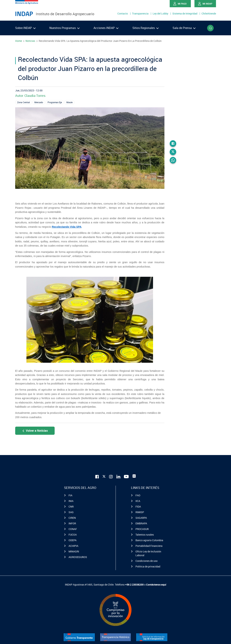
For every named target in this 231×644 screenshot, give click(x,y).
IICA (138, 501)
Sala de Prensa (184, 28)
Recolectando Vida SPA (67, 227)
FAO (138, 495)
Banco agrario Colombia (149, 540)
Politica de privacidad (148, 566)
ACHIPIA (73, 546)
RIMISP (140, 512)
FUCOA (73, 535)
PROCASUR (142, 529)
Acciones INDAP (106, 28)
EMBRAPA (141, 523)
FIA (70, 495)
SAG (71, 512)
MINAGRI (74, 551)
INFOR (72, 523)
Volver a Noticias (35, 431)
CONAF (73, 529)
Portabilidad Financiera (149, 546)
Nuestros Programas (64, 28)
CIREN (72, 518)
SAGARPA (141, 518)
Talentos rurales (145, 535)
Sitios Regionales (146, 28)
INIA (71, 501)
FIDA (138, 507)
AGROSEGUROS (78, 557)
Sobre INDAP (25, 28)
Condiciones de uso (147, 561)
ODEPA (73, 540)
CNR (71, 507)
